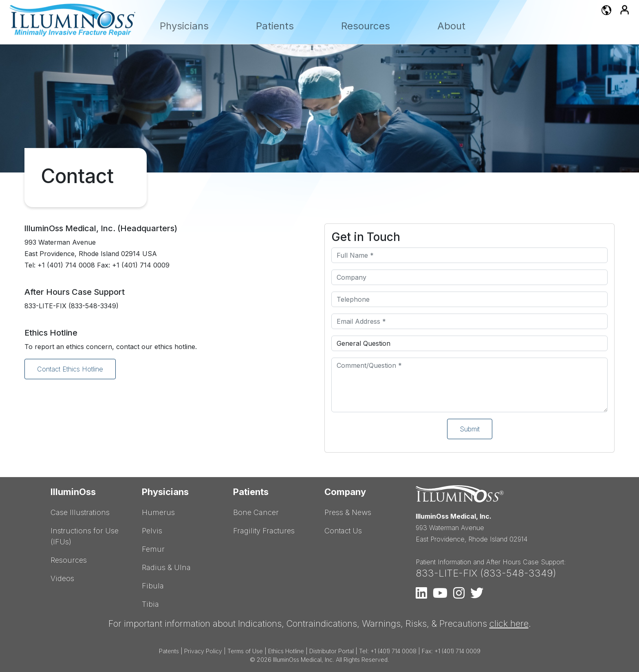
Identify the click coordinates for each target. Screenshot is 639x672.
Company (345, 492)
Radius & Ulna (166, 567)
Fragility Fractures (264, 531)
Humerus (158, 512)
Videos (62, 578)
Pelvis (152, 531)
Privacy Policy (203, 651)
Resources (366, 26)
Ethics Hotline (286, 651)
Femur (153, 549)
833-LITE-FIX (446, 573)
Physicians (184, 26)
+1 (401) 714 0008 (393, 651)
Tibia (150, 604)
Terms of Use (245, 651)
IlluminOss (73, 492)
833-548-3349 (518, 573)
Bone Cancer (256, 512)
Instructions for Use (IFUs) (85, 536)
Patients (275, 26)
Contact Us (343, 531)
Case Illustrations (80, 512)
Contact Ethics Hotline (70, 369)
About (451, 26)
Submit (470, 429)
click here (509, 623)
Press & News (348, 512)
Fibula (153, 586)
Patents (169, 651)
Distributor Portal (332, 651)
